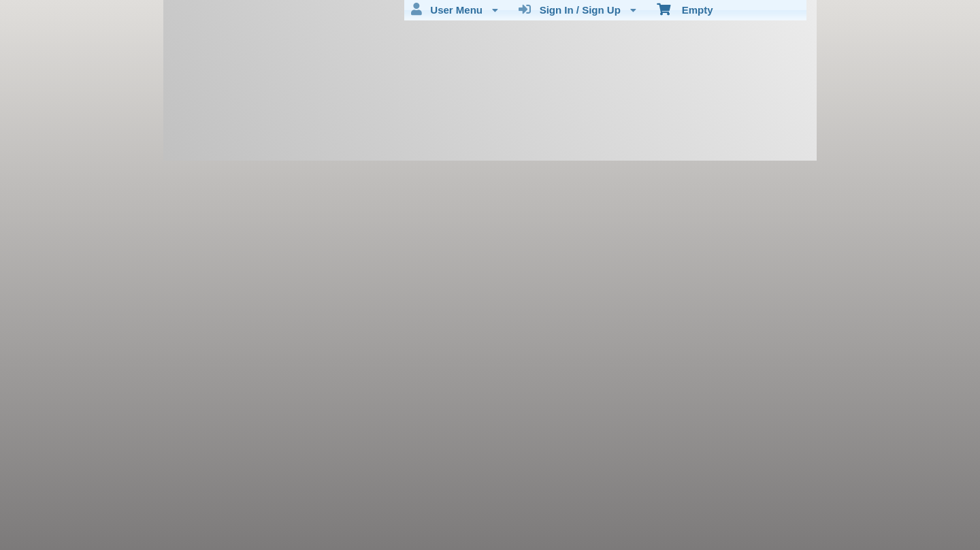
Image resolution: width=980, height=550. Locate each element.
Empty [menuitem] (685, 9)
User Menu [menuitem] (455, 10)
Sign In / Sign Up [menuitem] (577, 10)
